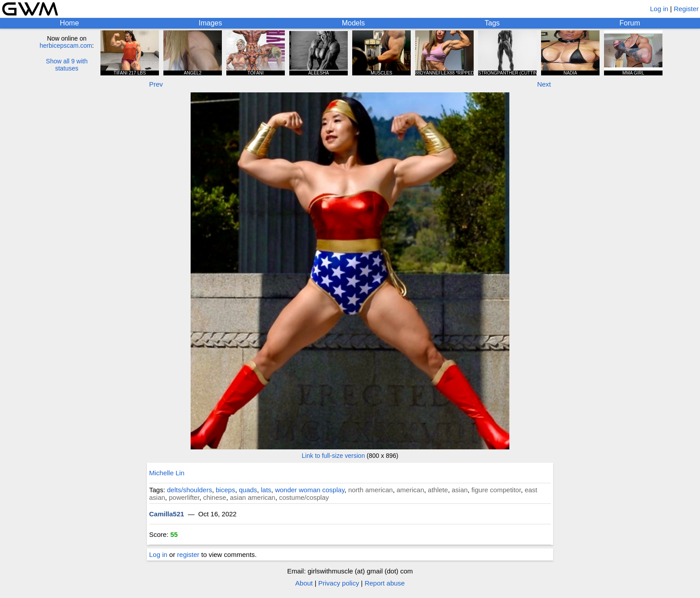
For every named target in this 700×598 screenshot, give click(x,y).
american (410, 490)
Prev (156, 84)
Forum (630, 23)
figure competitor (496, 490)
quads (248, 490)
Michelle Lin (167, 473)
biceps (225, 490)
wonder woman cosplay (310, 490)
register (188, 554)
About (304, 583)
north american (371, 490)
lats (266, 490)
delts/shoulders (190, 490)
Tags (492, 23)
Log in (659, 9)
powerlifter (184, 497)
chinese (215, 497)
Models (354, 23)
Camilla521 (167, 514)
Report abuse (385, 583)
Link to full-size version (333, 456)
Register (686, 9)
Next (544, 84)
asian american (253, 497)
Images (210, 23)
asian (460, 490)
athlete (438, 490)
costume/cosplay (304, 497)
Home (69, 23)
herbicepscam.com (66, 46)
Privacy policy (339, 583)
